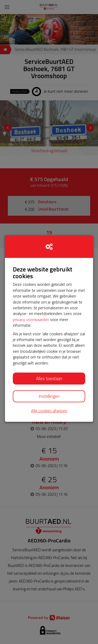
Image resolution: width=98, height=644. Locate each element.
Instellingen (49, 396)
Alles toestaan (49, 379)
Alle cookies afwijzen (49, 411)
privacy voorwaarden (31, 319)
